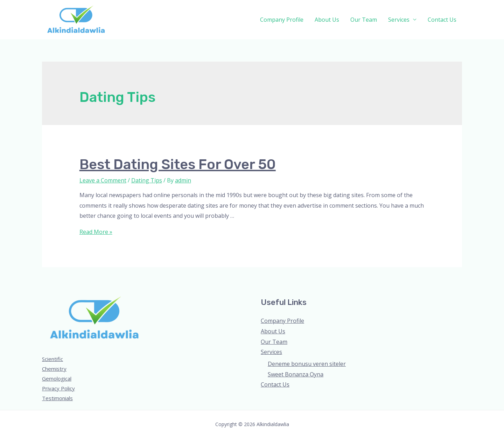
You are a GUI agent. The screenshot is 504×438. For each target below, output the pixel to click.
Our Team (364, 20)
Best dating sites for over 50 (178, 164)
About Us (327, 20)
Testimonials (57, 398)
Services (399, 20)
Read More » (96, 232)
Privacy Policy (58, 388)
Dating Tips (147, 180)
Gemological (57, 378)
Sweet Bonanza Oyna (296, 374)
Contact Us (442, 20)
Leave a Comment (103, 180)
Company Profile (282, 20)
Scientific (52, 359)
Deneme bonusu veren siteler (307, 364)
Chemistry (54, 369)
